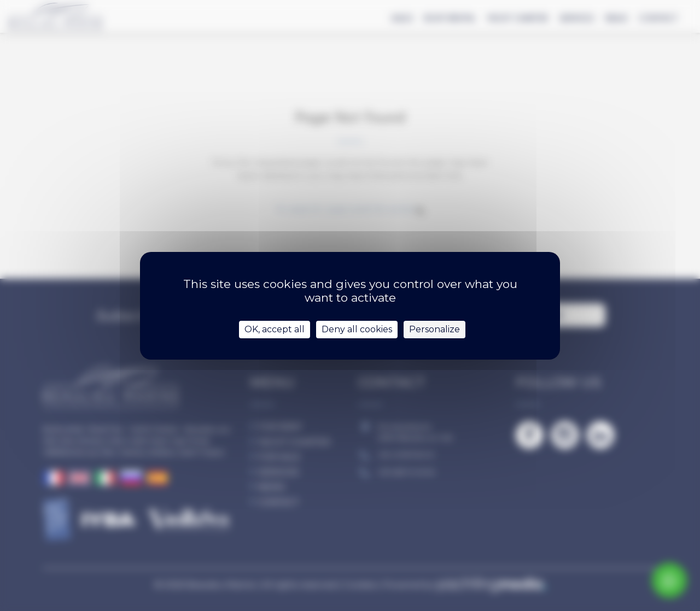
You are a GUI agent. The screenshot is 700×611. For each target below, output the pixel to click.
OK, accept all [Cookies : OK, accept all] (275, 329)
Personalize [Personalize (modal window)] (434, 329)
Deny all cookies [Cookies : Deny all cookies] (357, 329)
